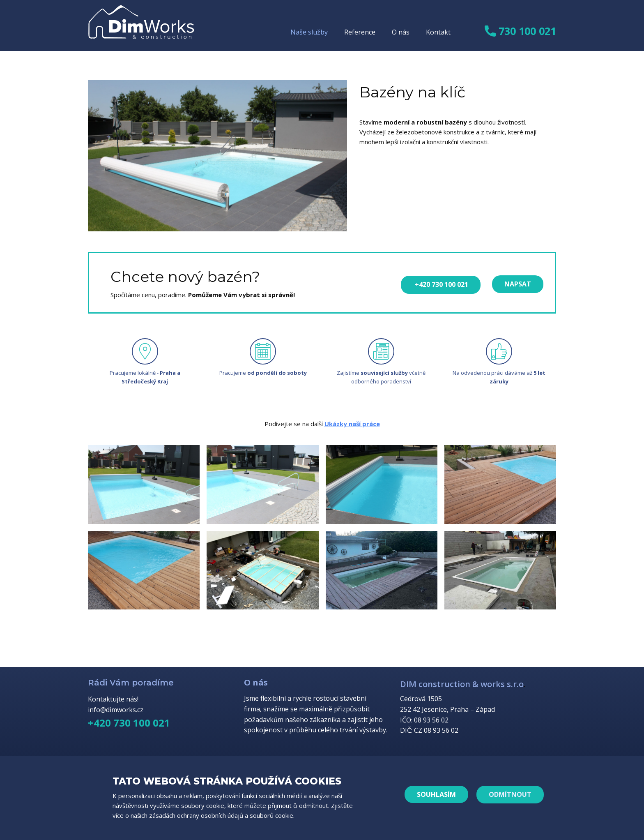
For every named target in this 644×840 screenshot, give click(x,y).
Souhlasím (436, 794)
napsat (518, 284)
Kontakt (438, 32)
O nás (401, 32)
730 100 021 (520, 32)
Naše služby (309, 32)
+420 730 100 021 (441, 284)
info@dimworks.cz (116, 710)
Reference (360, 32)
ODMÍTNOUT (510, 794)
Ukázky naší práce (352, 424)
